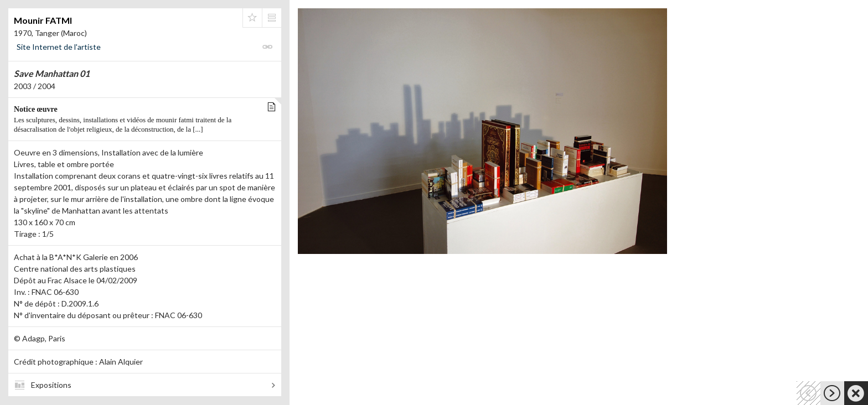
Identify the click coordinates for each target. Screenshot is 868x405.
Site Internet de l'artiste (59, 47)
